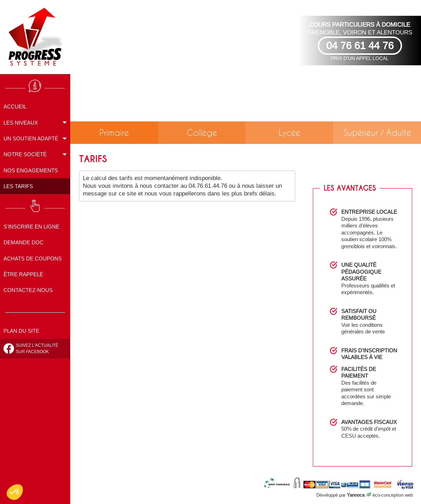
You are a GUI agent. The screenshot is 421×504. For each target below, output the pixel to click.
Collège (202, 132)
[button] (15, 492)
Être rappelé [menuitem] (23, 274)
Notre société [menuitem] (25, 154)
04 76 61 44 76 (360, 45)
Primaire (114, 132)
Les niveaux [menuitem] (21, 123)
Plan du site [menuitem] (21, 331)
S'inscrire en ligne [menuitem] (31, 227)
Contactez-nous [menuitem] (28, 290)
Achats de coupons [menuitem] (33, 258)
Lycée (290, 132)
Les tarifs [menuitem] (18, 186)
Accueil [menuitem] (15, 107)
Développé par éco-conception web (365, 495)
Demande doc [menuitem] (24, 242)
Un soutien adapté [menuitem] (31, 138)
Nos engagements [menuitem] (31, 170)
